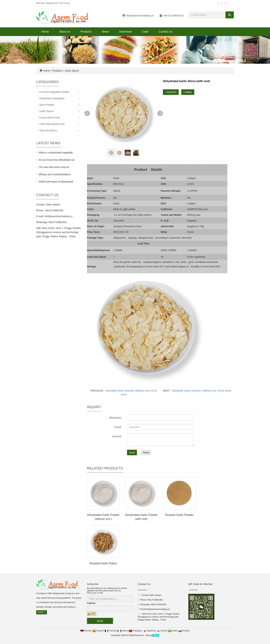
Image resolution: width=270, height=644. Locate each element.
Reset (146, 452)
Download (125, 32)
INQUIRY (171, 92)
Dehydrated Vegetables (52, 98)
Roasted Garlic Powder (179, 515)
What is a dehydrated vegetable (56, 153)
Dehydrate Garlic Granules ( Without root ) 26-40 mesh (202, 391)
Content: (117, 436)
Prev (87, 113)
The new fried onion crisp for (54, 167)
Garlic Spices (72, 71)
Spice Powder (47, 105)
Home (45, 32)
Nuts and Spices (48, 130)
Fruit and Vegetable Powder (54, 92)
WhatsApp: (115, 418)
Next (160, 113)
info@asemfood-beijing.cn (140, 16)
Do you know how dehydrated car (57, 160)
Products (86, 32)
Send (132, 452)
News (105, 32)
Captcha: (91, 603)
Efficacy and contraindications (55, 174)
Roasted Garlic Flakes (103, 563)
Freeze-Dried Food (50, 118)
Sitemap (149, 635)
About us (65, 32)
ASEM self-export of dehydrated (56, 182)
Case (145, 32)
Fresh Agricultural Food (52, 124)
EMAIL (188, 92)
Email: (118, 427)
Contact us (166, 32)
